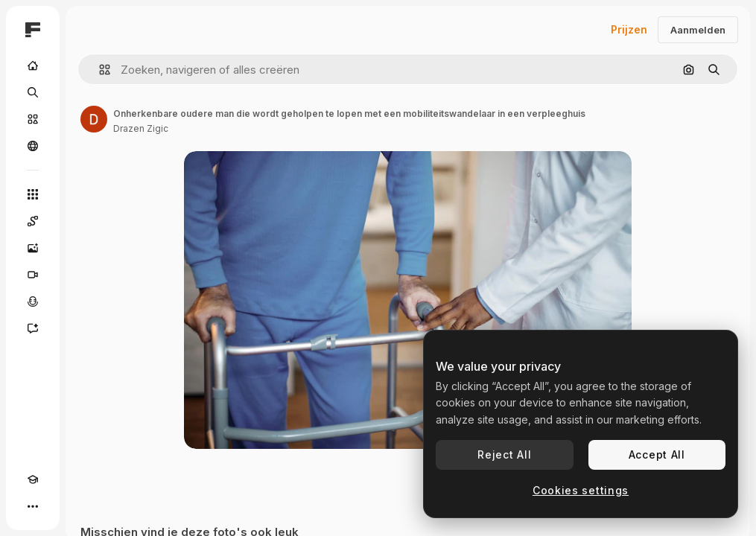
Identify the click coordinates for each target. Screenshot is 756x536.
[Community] (33, 146)
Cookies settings (581, 490)
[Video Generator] (33, 275)
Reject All (504, 454)
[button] (99, 70)
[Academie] (33, 479)
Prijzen (629, 29)
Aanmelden (698, 30)
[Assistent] (33, 328)
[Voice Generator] (33, 301)
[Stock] (33, 119)
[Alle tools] (33, 194)
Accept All (657, 454)
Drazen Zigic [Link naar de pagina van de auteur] (141, 128)
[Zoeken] (33, 92)
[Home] (33, 66)
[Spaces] (33, 221)
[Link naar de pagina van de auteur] (94, 119)
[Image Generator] (33, 248)
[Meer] (33, 506)
